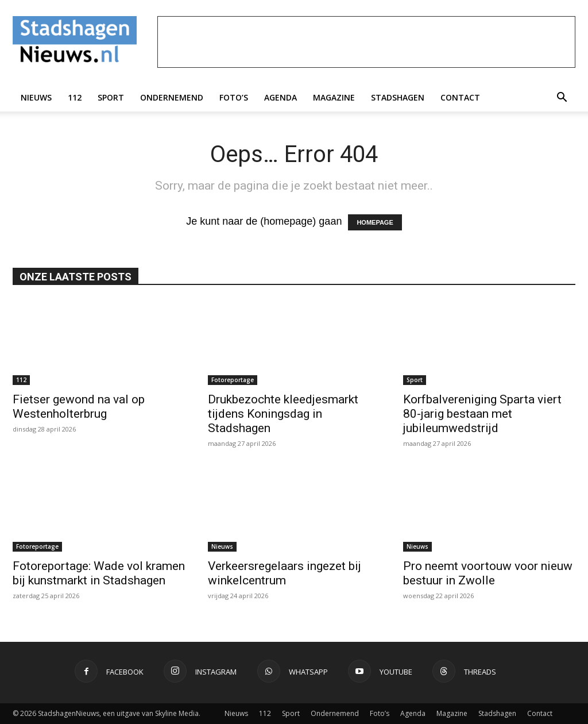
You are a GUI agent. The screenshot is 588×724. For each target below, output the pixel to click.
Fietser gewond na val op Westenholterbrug (79, 407)
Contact (460, 97)
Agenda (281, 97)
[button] (562, 98)
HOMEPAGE (375, 222)
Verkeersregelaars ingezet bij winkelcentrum (285, 573)
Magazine (334, 97)
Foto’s (234, 97)
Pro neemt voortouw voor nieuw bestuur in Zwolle (488, 573)
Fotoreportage (233, 380)
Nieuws (36, 97)
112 (75, 97)
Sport (111, 97)
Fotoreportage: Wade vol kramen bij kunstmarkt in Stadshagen (99, 573)
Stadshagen (398, 97)
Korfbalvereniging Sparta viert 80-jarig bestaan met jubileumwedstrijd (482, 414)
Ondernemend (172, 97)
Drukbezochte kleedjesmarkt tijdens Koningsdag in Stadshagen (283, 414)
